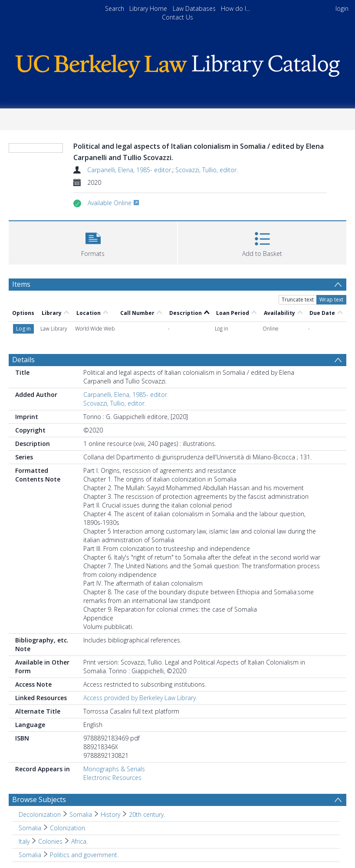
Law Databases (194, 8)
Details (23, 360)
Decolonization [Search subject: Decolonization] (40, 814)
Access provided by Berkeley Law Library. (140, 698)
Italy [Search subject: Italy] (24, 841)
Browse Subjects (39, 799)
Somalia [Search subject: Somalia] (30, 828)
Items (21, 284)
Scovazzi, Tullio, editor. (207, 170)
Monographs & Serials (114, 769)
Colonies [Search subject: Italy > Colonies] (50, 841)
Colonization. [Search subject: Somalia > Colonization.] (68, 828)
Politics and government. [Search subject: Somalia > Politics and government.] (84, 855)
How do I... (235, 8)
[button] (93, 242)
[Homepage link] (178, 64)
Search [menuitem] (115, 8)
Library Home (148, 8)
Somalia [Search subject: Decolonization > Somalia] (81, 814)
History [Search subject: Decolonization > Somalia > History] (110, 814)
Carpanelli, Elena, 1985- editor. (130, 170)
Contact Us (177, 17)
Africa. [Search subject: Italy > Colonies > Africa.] (79, 841)
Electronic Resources (112, 778)
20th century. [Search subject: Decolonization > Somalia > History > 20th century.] (147, 814)
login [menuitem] (342, 8)
